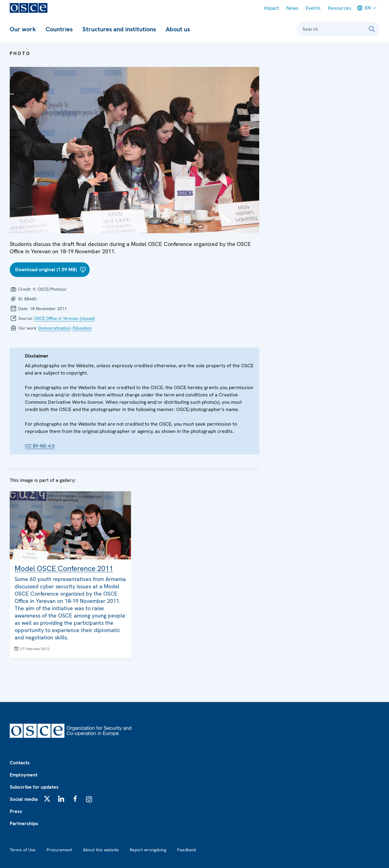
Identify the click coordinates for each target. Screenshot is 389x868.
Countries (59, 29)
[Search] (372, 29)
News (292, 8)
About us (178, 29)
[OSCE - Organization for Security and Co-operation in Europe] (29, 8)
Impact (272, 8)
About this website (101, 850)
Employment (24, 775)
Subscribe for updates (34, 787)
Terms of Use (23, 850)
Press (16, 811)
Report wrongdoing (148, 850)
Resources (340, 8)
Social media (24, 799)
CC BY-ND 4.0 (40, 446)
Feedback (187, 850)
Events (313, 8)
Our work (23, 29)
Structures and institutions (119, 29)
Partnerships (24, 823)
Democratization (54, 328)
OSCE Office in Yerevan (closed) (64, 318)
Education (82, 328)
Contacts (20, 763)
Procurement (59, 850)
